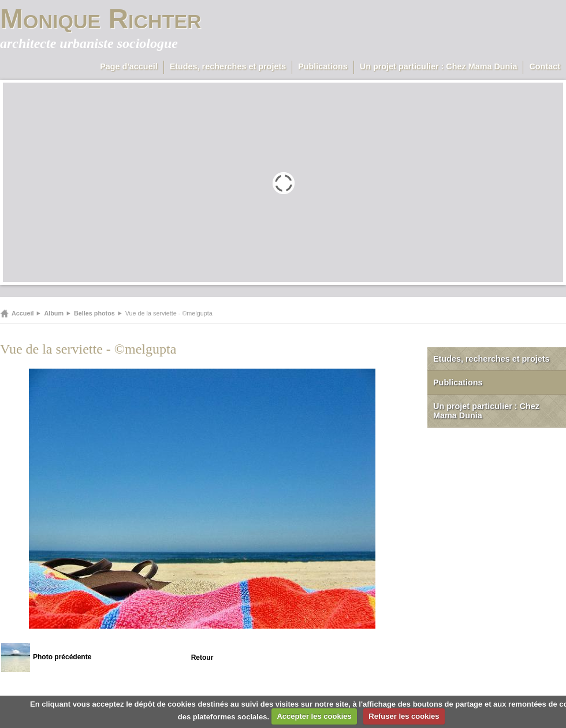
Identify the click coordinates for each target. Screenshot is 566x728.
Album (54, 313)
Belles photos (94, 313)
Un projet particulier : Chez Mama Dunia (439, 66)
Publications (323, 66)
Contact (545, 66)
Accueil (23, 313)
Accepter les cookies (314, 716)
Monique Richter (101, 19)
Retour (202, 658)
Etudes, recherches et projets (228, 66)
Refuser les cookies (404, 716)
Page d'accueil (129, 66)
